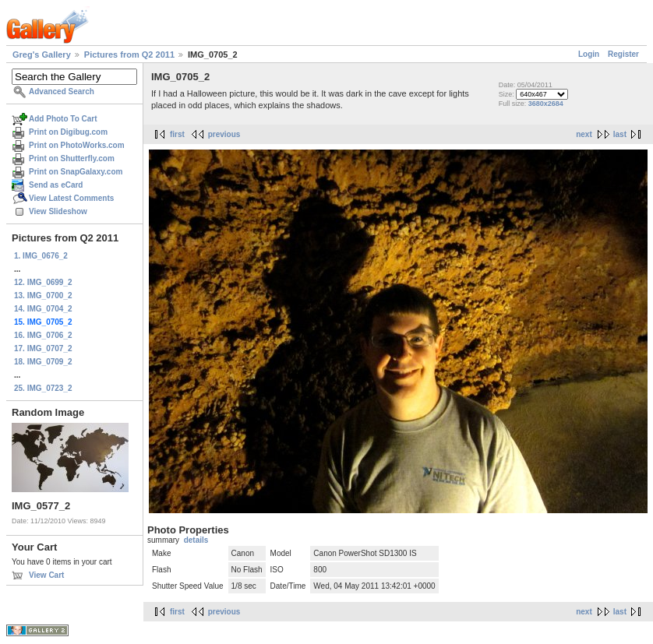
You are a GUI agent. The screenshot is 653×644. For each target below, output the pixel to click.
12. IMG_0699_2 (43, 282)
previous (224, 134)
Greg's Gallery (42, 55)
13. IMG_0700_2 (43, 296)
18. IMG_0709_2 (43, 362)
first (177, 134)
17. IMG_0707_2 (43, 348)
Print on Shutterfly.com (72, 158)
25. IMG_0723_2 (43, 388)
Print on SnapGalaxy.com (76, 172)
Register (623, 54)
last (620, 134)
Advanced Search (62, 91)
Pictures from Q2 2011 (129, 55)
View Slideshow (58, 211)
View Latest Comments (71, 198)
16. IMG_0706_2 (43, 335)
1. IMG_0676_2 (41, 256)
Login (589, 54)
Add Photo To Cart (63, 119)
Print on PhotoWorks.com (77, 145)
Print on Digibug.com (68, 132)
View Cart (46, 575)
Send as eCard (56, 185)
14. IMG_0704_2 (43, 309)
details (196, 540)
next (584, 134)
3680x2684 (546, 104)
